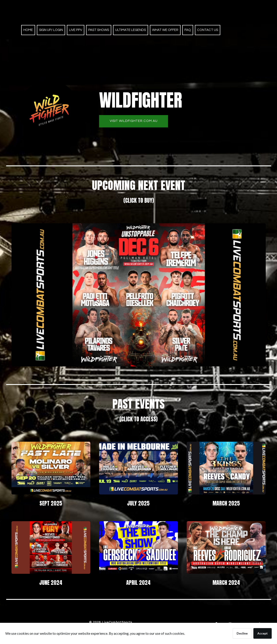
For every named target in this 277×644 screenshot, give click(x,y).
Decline (242, 633)
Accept (263, 633)
